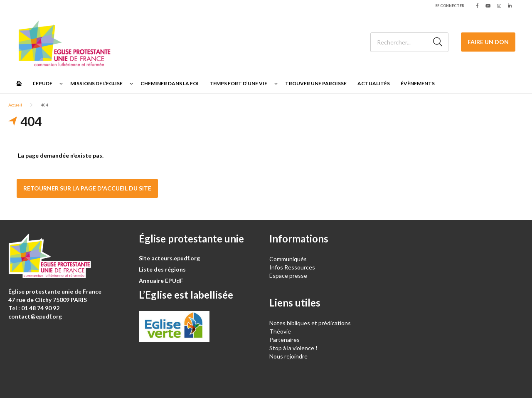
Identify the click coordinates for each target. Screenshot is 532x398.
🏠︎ (19, 83)
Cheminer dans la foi (170, 83)
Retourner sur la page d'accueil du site (87, 188)
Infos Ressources (293, 267)
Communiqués (288, 259)
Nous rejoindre (288, 356)
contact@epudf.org (35, 316)
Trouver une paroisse (316, 83)
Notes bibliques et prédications (310, 323)
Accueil (15, 105)
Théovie (280, 331)
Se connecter (450, 6)
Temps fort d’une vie (238, 83)
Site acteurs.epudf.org (169, 258)
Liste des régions (162, 269)
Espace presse (288, 276)
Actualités (374, 83)
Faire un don (488, 42)
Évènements (418, 83)
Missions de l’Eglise (96, 83)
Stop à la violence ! (293, 348)
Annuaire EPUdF (161, 281)
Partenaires (284, 340)
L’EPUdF (43, 83)
